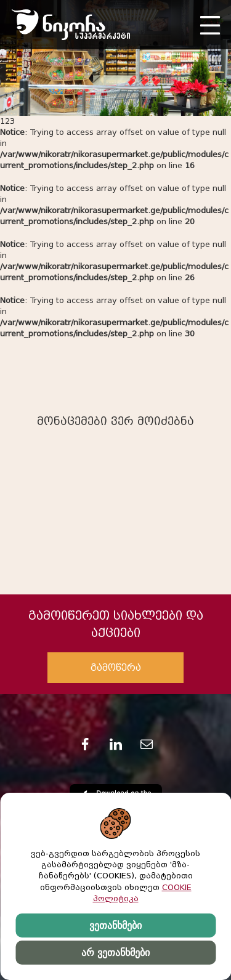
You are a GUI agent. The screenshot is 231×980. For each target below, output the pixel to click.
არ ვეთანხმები (115, 953)
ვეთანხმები (115, 925)
